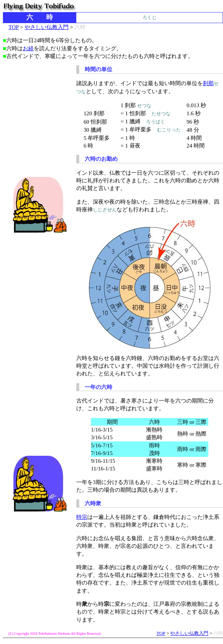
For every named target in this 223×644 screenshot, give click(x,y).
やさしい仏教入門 (47, 27)
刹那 (208, 83)
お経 (28, 48)
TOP (14, 27)
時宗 (82, 517)
